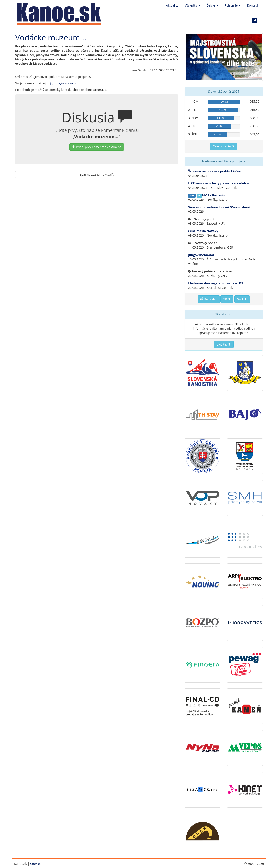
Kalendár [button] (209, 299)
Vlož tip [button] (224, 344)
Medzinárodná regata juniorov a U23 (216, 283)
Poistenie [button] (233, 5)
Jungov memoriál (201, 255)
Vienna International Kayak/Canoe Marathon (222, 207)
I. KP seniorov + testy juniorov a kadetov (218, 183)
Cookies (36, 864)
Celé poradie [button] (224, 146)
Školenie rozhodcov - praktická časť (215, 171)
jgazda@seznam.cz (63, 83)
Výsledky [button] (192, 5)
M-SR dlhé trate (214, 195)
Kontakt (253, 5)
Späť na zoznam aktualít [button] (97, 174)
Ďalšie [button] (212, 5)
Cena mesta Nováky (203, 231)
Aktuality (172, 5)
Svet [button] (242, 299)
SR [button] (227, 299)
